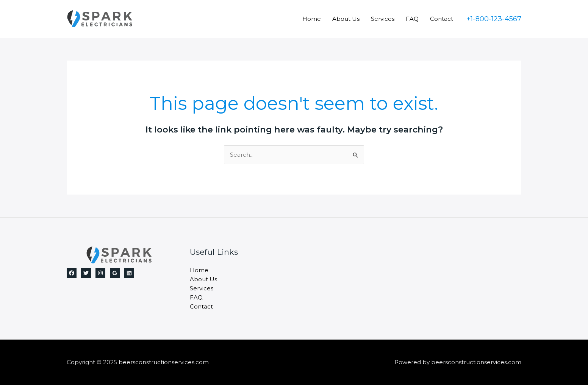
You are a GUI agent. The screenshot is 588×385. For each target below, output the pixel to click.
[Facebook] (72, 273)
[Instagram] (100, 273)
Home (312, 19)
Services (383, 19)
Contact (442, 19)
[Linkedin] (129, 273)
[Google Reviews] (115, 273)
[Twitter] (86, 273)
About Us (346, 19)
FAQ (412, 19)
